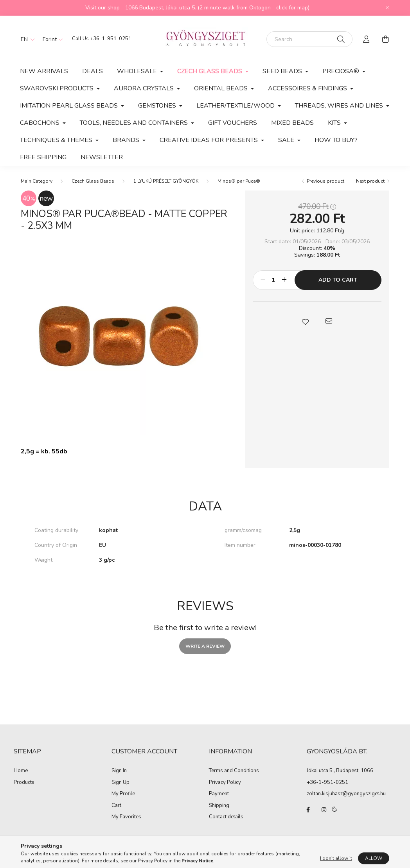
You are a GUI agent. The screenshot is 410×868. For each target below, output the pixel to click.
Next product (370, 181)
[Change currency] (51, 39)
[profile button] (367, 39)
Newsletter (102, 157)
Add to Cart (338, 280)
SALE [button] (287, 140)
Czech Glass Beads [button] (210, 71)
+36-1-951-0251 (111, 39)
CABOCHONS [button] (40, 123)
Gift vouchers (233, 123)
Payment (219, 794)
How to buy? (336, 140)
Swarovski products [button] (58, 88)
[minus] (263, 280)
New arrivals (44, 71)
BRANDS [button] (127, 140)
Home (21, 771)
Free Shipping (43, 157)
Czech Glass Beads (93, 181)
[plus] (284, 280)
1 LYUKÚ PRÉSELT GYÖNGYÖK (166, 181)
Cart (116, 806)
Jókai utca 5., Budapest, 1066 (340, 771)
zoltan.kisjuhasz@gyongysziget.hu (346, 794)
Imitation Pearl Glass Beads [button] (70, 106)
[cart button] (385, 39)
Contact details (226, 817)
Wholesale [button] (138, 71)
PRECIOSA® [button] (342, 71)
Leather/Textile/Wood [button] (236, 106)
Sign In (119, 771)
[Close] (387, 8)
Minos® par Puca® (239, 181)
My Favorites (126, 817)
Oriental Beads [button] (222, 88)
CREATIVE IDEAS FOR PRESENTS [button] (209, 140)
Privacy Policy (225, 783)
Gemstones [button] (158, 106)
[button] (305, 321)
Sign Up (120, 783)
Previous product (325, 181)
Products (24, 783)
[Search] (309, 39)
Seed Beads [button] (283, 71)
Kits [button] (335, 123)
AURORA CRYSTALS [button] (145, 88)
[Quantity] (274, 280)
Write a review (205, 646)
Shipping (219, 806)
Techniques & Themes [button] (57, 140)
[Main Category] (37, 181)
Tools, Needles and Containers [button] (135, 123)
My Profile (123, 794)
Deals (93, 71)
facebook (308, 810)
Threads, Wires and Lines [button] (340, 106)
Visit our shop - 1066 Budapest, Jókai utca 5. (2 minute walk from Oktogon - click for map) (197, 8)
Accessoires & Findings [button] (308, 88)
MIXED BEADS (292, 123)
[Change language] (26, 39)
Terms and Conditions (234, 771)
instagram (324, 810)
